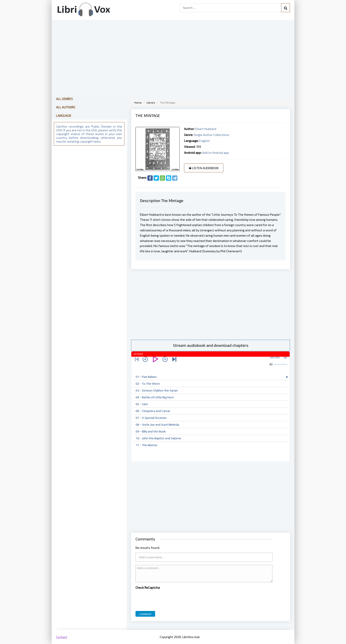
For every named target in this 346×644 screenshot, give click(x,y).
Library (151, 102)
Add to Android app (215, 153)
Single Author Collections (212, 135)
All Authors (66, 107)
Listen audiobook (204, 168)
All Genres (64, 99)
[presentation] (169, 599)
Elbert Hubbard (206, 129)
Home (138, 102)
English (204, 141)
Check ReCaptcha (148, 587)
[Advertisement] (211, 304)
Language (64, 116)
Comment (145, 614)
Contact (62, 637)
